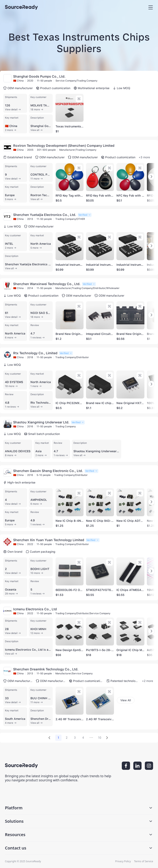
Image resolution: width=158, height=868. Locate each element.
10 (100, 738)
